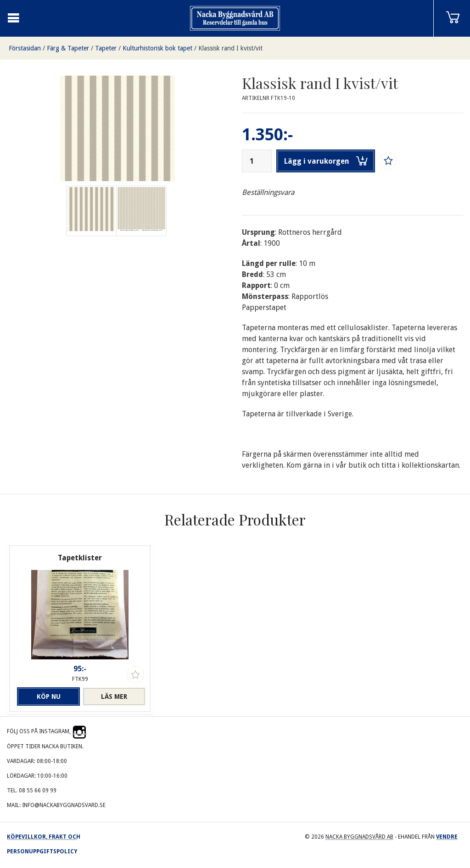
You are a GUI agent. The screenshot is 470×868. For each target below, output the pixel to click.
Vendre (447, 837)
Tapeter (106, 48)
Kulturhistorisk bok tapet (157, 48)
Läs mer (114, 697)
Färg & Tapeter (68, 48)
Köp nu (49, 697)
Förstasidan (25, 48)
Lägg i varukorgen (326, 161)
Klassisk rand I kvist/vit (230, 48)
